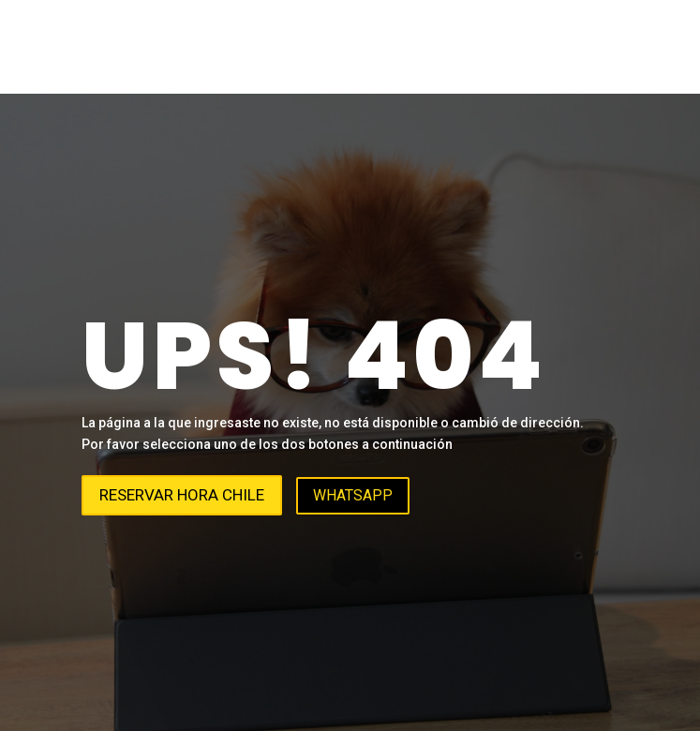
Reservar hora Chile (182, 495)
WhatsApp (353, 495)
